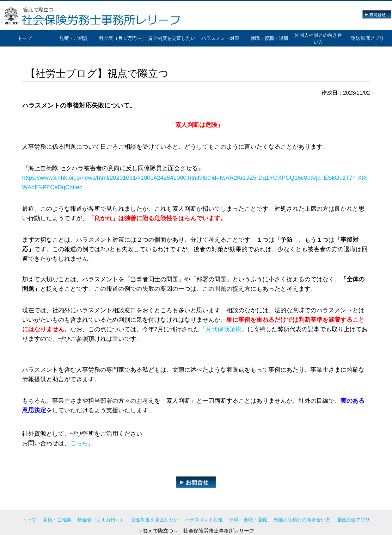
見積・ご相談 (57, 520)
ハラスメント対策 (204, 520)
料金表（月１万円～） (101, 520)
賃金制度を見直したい (155, 520)
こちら (79, 443)
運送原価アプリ (353, 520)
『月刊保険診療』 (224, 329)
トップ (29, 520)
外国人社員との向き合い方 (302, 520)
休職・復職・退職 (248, 520)
